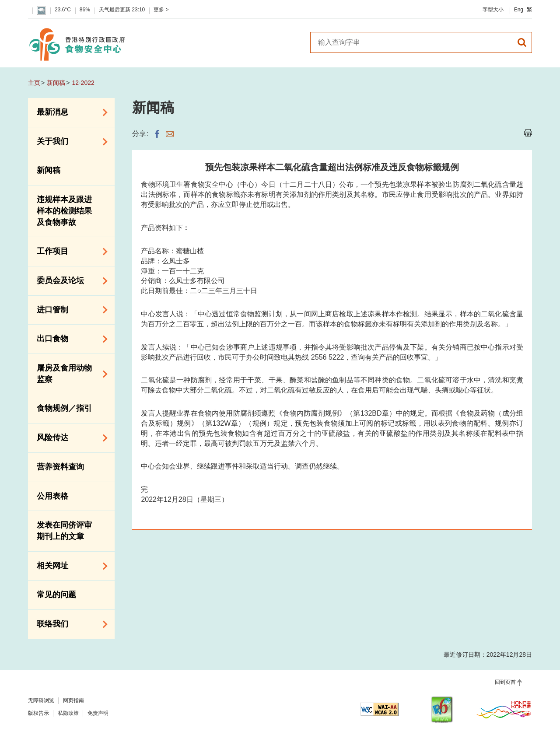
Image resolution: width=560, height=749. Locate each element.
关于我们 (69, 142)
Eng (519, 10)
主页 (34, 83)
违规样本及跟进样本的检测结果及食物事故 (64, 211)
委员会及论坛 (69, 281)
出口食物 (69, 339)
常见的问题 (56, 595)
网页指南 (73, 700)
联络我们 (69, 624)
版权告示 (38, 713)
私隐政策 (68, 713)
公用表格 (52, 496)
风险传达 (69, 438)
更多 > (161, 10)
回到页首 (505, 682)
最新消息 (69, 112)
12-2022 (83, 83)
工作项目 (69, 252)
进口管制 (69, 310)
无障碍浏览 (41, 700)
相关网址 (69, 566)
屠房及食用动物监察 (69, 374)
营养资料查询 (60, 467)
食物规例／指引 (64, 408)
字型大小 (493, 10)
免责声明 (98, 713)
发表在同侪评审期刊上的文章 (64, 531)
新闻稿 (56, 83)
